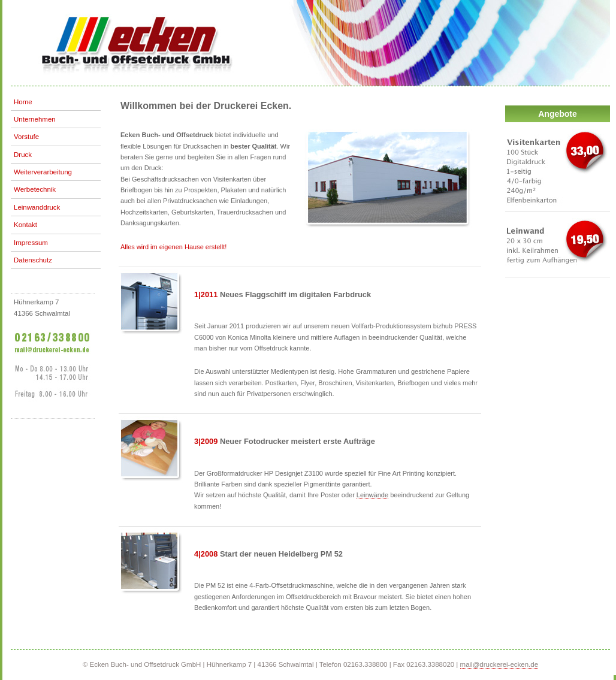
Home (23, 102)
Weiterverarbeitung (43, 172)
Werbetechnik (35, 189)
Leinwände (372, 495)
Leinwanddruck (37, 207)
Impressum (31, 243)
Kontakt (25, 225)
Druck (23, 155)
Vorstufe (26, 137)
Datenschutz (33, 260)
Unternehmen (35, 119)
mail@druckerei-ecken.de (499, 664)
